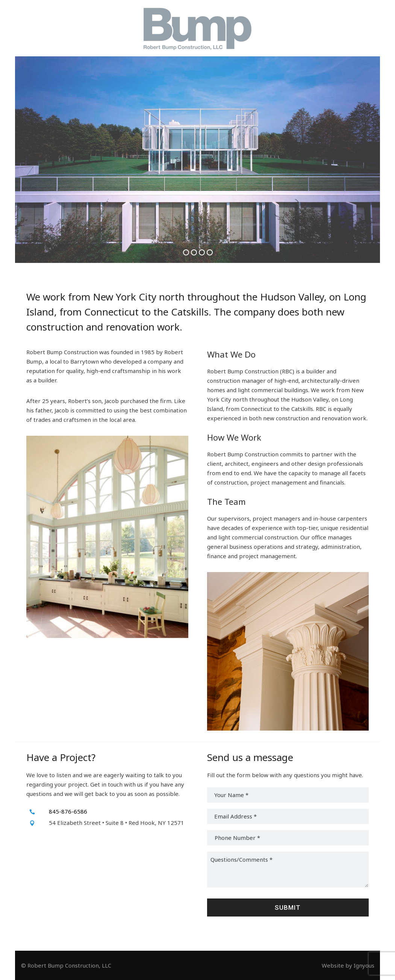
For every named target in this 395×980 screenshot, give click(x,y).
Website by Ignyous (348, 965)
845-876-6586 (68, 811)
